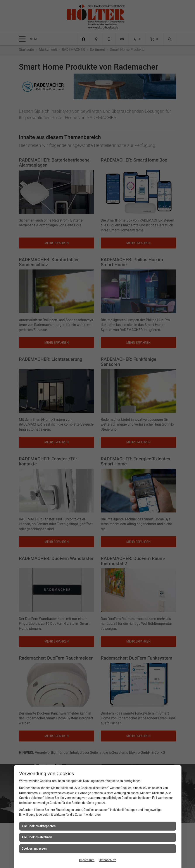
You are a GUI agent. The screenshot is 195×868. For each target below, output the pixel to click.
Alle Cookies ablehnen (37, 837)
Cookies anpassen (34, 849)
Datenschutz (107, 860)
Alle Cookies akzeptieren (39, 826)
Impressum (87, 860)
